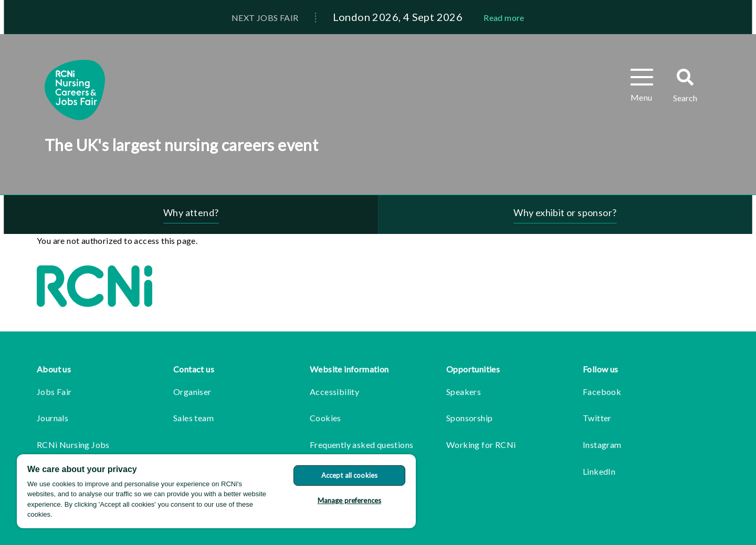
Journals (52, 418)
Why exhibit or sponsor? (565, 212)
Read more (504, 18)
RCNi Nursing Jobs (73, 445)
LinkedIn (599, 471)
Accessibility (334, 392)
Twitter (597, 418)
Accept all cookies (349, 475)
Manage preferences (349, 500)
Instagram (602, 445)
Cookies (325, 418)
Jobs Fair (54, 392)
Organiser (192, 392)
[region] (216, 491)
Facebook (602, 392)
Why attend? (191, 212)
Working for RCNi (481, 445)
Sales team (193, 418)
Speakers (464, 392)
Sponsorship (469, 418)
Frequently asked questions (361, 445)
